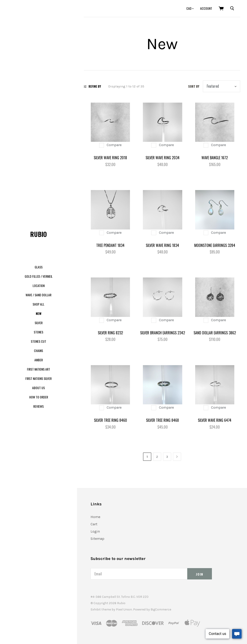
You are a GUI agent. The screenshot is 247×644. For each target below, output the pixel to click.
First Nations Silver (38, 378)
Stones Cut (38, 341)
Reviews (38, 406)
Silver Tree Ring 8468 (162, 420)
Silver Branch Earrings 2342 (163, 333)
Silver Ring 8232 (110, 333)
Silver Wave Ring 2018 (110, 158)
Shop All (38, 304)
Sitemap (97, 539)
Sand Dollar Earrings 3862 (215, 333)
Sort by (194, 86)
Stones (38, 332)
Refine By (92, 86)
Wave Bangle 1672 (215, 158)
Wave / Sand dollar (38, 295)
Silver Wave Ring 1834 (162, 245)
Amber (39, 360)
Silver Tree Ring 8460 (110, 420)
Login (95, 531)
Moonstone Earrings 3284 (215, 245)
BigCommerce (161, 609)
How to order (39, 397)
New (39, 313)
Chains (38, 351)
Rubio (38, 234)
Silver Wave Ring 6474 (215, 420)
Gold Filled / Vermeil (39, 276)
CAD (189, 8)
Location (39, 286)
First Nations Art (38, 369)
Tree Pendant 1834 (110, 245)
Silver (39, 323)
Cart (94, 524)
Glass (39, 267)
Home (95, 517)
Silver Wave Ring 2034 (163, 158)
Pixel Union (124, 609)
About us (38, 388)
